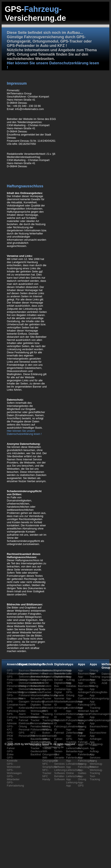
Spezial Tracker (47, 691)
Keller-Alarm (23, 712)
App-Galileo (82, 772)
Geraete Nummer (59, 697)
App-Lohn (69, 672)
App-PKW (81, 722)
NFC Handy (46, 778)
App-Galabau (71, 684)
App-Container (84, 697)
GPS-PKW (10, 734)
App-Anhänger (84, 691)
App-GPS (81, 784)
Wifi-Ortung (47, 740)
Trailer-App (94, 747)
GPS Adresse (12, 722)
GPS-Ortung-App (94, 686)
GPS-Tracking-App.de (95, 708)
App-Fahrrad (83, 740)
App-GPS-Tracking (71, 739)
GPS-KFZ (10, 728)
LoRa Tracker (47, 697)
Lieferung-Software (60, 772)
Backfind (36, 754)
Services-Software (60, 765)
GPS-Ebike (10, 753)
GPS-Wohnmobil (14, 765)
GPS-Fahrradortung (15, 784)
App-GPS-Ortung (70, 692)
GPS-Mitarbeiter (13, 778)
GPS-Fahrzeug (13, 709)
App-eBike (81, 728)
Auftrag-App (94, 753)
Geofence (36, 751)
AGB (104, 683)
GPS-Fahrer (11, 747)
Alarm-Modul (46, 725)
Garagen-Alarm (24, 703)
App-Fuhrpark (83, 747)
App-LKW (81, 716)
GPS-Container (13, 703)
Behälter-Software (60, 778)
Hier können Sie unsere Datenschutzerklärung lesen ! (24, 432)
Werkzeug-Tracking (96, 772)
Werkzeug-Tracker (96, 765)
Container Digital (60, 691)
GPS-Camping (12, 716)
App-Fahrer (82, 734)
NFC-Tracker (47, 772)
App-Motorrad (83, 709)
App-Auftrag (70, 678)
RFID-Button (46, 731)
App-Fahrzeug (84, 703)
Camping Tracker (36, 747)
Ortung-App (94, 672)
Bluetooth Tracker (48, 703)
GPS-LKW (10, 740)
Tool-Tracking (95, 778)
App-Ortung (82, 778)
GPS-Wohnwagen (14, 772)
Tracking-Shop (48, 716)
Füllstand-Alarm (25, 697)
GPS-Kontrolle (12, 759)
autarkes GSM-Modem (48, 683)
